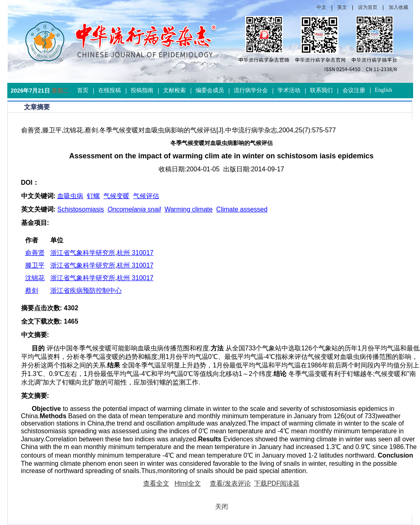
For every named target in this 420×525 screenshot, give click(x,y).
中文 (321, 7)
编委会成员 (210, 90)
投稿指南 (142, 90)
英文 (342, 7)
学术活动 (289, 90)
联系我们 (321, 90)
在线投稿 (110, 90)
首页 (83, 90)
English (384, 90)
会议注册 (354, 90)
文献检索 (174, 90)
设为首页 (368, 7)
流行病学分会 (251, 90)
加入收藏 (398, 7)
